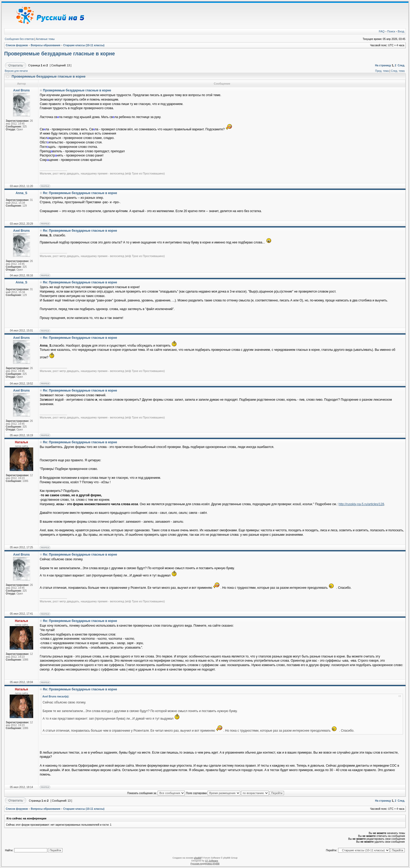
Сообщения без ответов (19, 39)
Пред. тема (382, 71)
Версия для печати (16, 71)
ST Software (211, 861)
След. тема (398, 71)
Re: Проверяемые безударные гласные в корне (80, 193)
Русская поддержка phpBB (205, 864)
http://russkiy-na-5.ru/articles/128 (361, 504)
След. (401, 65)
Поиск (391, 31)
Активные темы (45, 39)
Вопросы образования (46, 45)
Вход (401, 31)
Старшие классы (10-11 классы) (84, 45)
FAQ (382, 31)
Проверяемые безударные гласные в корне (59, 54)
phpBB (198, 858)
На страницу (383, 65)
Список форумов (17, 45)
